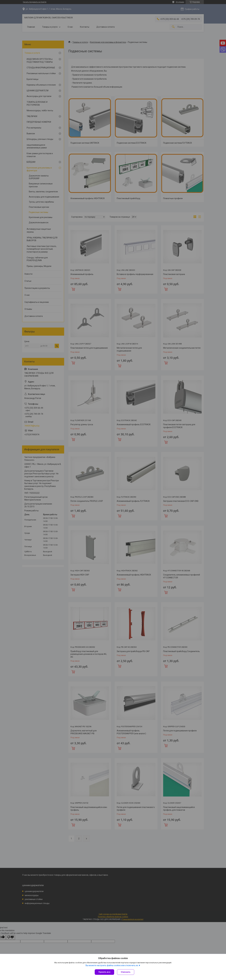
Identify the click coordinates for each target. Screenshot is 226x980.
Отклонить (126, 972)
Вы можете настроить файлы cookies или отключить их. (112, 965)
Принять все (104, 972)
